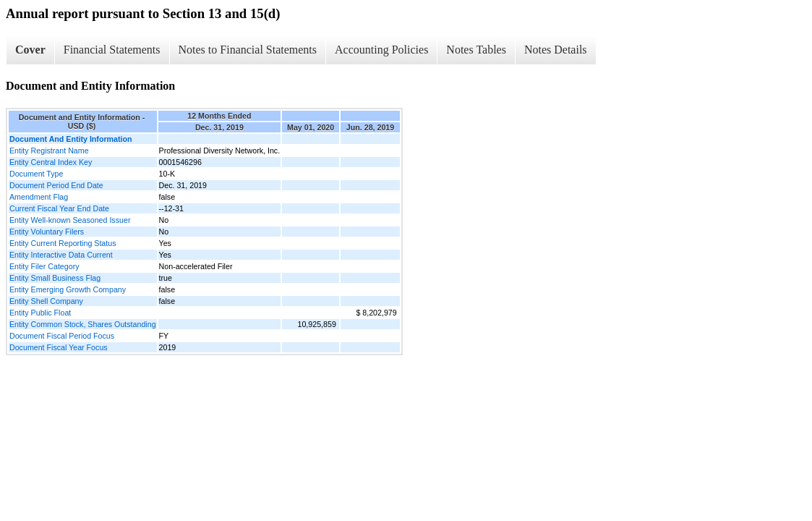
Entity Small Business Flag (55, 278)
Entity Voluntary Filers (47, 232)
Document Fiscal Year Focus (59, 347)
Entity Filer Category (44, 266)
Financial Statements (112, 50)
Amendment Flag (39, 197)
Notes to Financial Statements (248, 50)
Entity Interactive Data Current (61, 255)
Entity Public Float (40, 313)
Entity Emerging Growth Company (68, 289)
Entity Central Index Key (51, 162)
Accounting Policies (381, 50)
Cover (30, 50)
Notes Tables (476, 50)
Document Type (36, 174)
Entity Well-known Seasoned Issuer (70, 220)
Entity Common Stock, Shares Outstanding (83, 324)
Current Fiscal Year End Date (59, 208)
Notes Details (556, 50)
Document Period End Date (56, 185)
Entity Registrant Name (49, 151)
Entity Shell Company (46, 301)
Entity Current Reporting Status (63, 243)
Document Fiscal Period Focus (62, 336)
